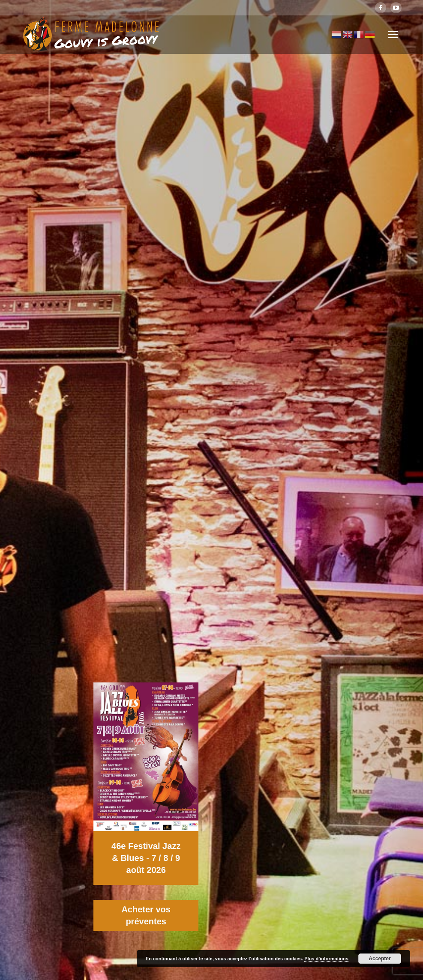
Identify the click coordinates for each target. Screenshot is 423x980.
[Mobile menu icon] (393, 35)
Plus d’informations (326, 959)
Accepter (379, 959)
